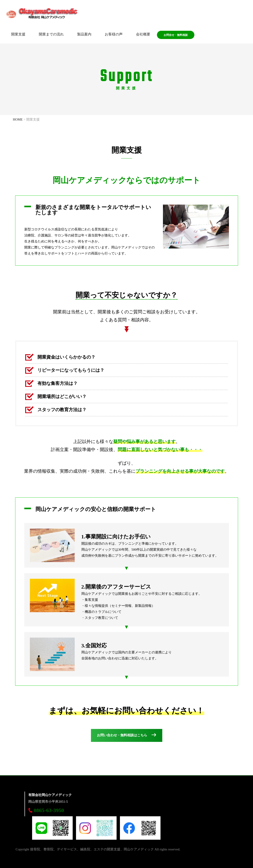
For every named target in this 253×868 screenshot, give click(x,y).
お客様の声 (114, 35)
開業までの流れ (51, 35)
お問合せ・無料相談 (176, 35)
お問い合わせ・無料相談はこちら (122, 735)
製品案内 (84, 35)
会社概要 (143, 35)
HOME (18, 119)
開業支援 (18, 35)
